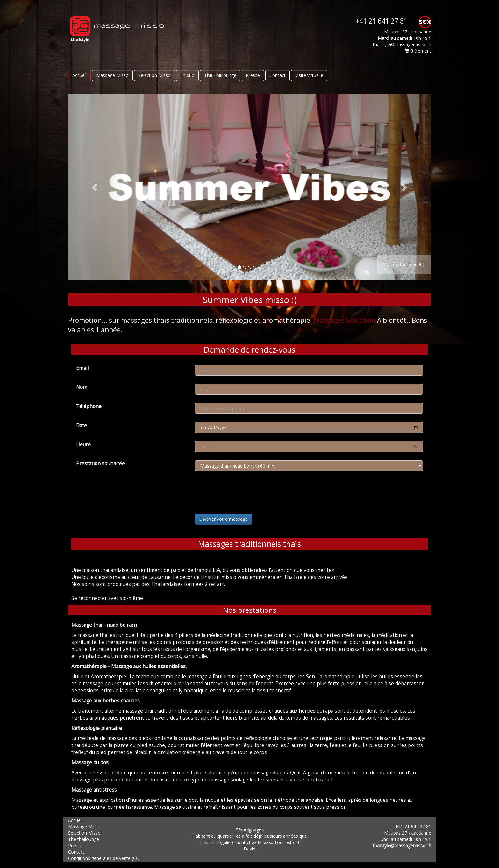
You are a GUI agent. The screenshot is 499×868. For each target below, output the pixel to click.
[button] (95, 187)
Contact (278, 75)
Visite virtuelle (309, 75)
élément (418, 51)
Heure (83, 445)
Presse (253, 75)
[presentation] (243, 493)
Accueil (79, 75)
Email (82, 368)
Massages (329, 320)
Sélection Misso (154, 75)
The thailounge (84, 839)
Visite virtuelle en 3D (404, 264)
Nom (82, 387)
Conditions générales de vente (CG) (104, 858)
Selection (361, 320)
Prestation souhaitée (100, 464)
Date (82, 425)
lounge (220, 75)
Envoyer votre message (223, 519)
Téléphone (89, 406)
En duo (187, 75)
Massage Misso (112, 75)
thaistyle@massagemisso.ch (402, 846)
